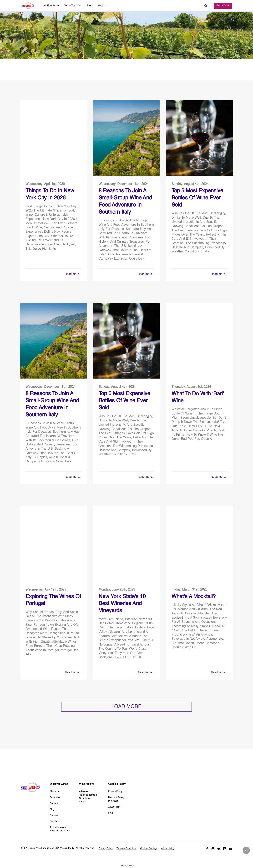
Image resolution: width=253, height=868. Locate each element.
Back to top (246, 850)
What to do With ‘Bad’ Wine (198, 397)
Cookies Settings (149, 848)
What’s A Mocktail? (194, 597)
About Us (55, 792)
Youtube (230, 849)
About (103, 6)
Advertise (84, 792)
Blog (89, 6)
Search (206, 6)
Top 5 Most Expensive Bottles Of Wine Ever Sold (197, 198)
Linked (225, 849)
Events (53, 821)
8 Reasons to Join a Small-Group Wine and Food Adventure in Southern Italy (125, 202)
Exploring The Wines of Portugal (53, 600)
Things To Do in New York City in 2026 (50, 194)
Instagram (213, 849)
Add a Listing (168, 848)
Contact (54, 804)
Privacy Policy (115, 792)
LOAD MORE (126, 707)
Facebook (207, 849)
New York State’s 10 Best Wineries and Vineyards (122, 604)
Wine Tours (73, 6)
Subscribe (55, 798)
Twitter (219, 849)
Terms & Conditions (126, 848)
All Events (51, 6)
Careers (54, 815)
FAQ (111, 813)
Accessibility (114, 807)
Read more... (73, 274)
